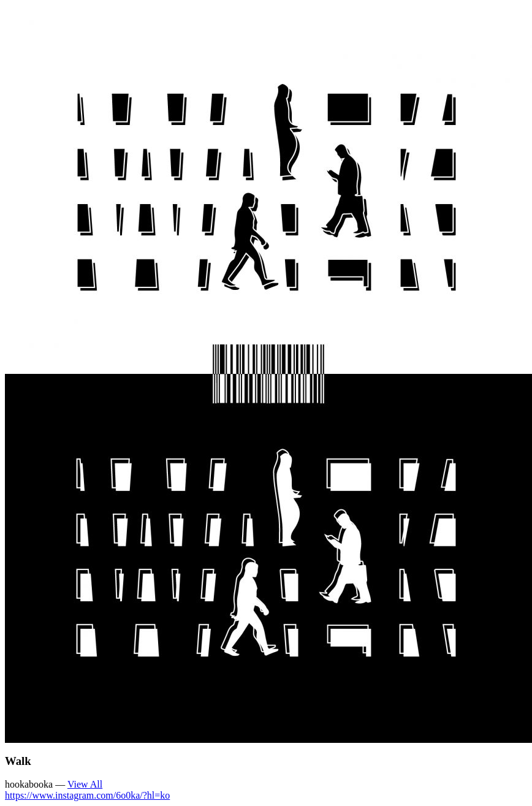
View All (85, 784)
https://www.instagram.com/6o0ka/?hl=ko (87, 795)
